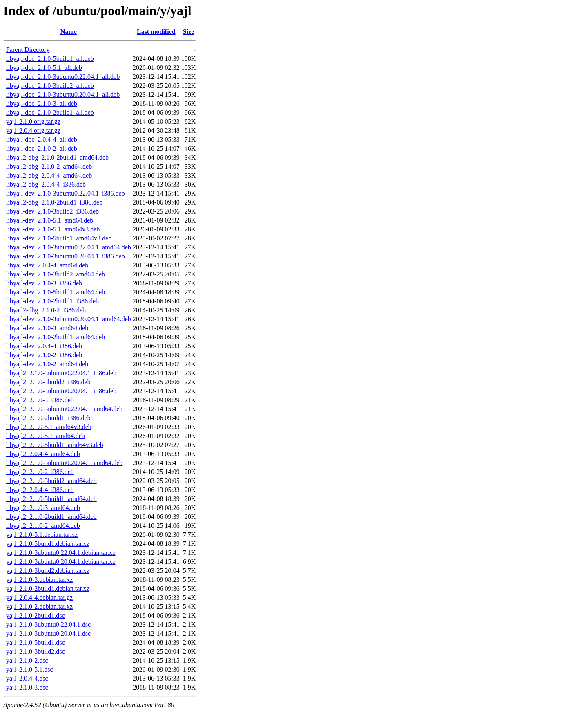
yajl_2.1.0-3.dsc (27, 687)
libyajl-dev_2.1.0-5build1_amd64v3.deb (59, 238)
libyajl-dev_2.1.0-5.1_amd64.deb (50, 220)
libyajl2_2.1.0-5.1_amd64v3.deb (49, 427)
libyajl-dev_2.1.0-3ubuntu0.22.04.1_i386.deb (66, 193)
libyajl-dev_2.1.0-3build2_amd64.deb (56, 274)
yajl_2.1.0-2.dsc (27, 660)
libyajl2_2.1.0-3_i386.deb (40, 400)
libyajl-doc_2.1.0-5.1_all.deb (44, 68)
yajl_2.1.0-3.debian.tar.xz (39, 580)
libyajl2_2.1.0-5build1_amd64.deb (51, 499)
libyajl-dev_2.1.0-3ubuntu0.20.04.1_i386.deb (66, 256)
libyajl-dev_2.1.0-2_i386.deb (44, 355)
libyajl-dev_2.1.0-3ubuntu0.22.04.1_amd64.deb (69, 247)
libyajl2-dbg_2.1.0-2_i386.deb (46, 310)
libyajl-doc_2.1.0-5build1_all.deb (50, 59)
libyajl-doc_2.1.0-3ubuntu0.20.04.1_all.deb (63, 95)
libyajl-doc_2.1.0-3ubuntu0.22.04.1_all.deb (63, 77)
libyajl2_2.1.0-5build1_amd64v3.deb (55, 445)
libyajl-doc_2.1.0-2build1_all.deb (50, 112)
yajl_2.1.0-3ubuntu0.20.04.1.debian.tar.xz (61, 562)
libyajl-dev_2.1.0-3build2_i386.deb (52, 211)
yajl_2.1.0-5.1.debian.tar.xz (42, 535)
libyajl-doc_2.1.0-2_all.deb (42, 148)
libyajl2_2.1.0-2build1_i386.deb (48, 418)
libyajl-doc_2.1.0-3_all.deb (42, 103)
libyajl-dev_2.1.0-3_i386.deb (44, 283)
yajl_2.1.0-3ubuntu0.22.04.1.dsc (48, 624)
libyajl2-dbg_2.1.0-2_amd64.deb (49, 166)
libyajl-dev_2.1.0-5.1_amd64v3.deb (53, 229)
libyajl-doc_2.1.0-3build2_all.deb (50, 86)
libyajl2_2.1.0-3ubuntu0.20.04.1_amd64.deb (64, 463)
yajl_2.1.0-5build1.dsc (36, 642)
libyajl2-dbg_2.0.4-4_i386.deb (46, 184)
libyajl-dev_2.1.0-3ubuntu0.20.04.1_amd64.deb (69, 319)
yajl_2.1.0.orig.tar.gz (33, 121)
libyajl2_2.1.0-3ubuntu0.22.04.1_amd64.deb (64, 409)
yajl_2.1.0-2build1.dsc (36, 615)
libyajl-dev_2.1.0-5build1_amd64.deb (56, 292)
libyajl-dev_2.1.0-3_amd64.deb (47, 328)
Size (189, 32)
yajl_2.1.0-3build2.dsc (36, 651)
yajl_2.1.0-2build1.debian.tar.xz (48, 589)
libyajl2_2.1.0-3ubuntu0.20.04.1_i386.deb (61, 391)
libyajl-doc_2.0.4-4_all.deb (42, 139)
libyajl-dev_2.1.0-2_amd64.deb (47, 364)
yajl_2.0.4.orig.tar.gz (33, 130)
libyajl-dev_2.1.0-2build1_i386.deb (52, 301)
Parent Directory (28, 50)
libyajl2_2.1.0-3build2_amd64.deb (51, 481)
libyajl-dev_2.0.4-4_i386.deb (44, 346)
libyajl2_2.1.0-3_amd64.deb (43, 508)
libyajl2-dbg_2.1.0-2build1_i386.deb (54, 202)
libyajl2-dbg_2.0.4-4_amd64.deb (49, 175)
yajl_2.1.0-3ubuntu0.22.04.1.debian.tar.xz (61, 553)
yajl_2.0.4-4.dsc (27, 678)
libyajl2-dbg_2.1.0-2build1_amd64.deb (57, 157)
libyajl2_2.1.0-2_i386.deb (40, 472)
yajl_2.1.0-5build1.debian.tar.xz (48, 544)
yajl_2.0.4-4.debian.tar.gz (39, 597)
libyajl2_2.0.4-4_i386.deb (40, 490)
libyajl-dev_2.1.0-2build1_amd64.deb (56, 337)
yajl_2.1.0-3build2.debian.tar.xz (48, 571)
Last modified (156, 32)
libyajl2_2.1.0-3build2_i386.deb (48, 382)
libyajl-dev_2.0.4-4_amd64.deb (47, 265)
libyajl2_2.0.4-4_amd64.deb (43, 454)
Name (69, 32)
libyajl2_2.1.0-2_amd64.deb (43, 526)
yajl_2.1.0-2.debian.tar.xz (39, 606)
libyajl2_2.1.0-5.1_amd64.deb (46, 436)
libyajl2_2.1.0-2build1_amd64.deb (51, 517)
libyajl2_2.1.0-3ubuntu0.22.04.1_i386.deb (61, 373)
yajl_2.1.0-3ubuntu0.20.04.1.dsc (48, 633)
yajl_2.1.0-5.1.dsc (30, 669)
